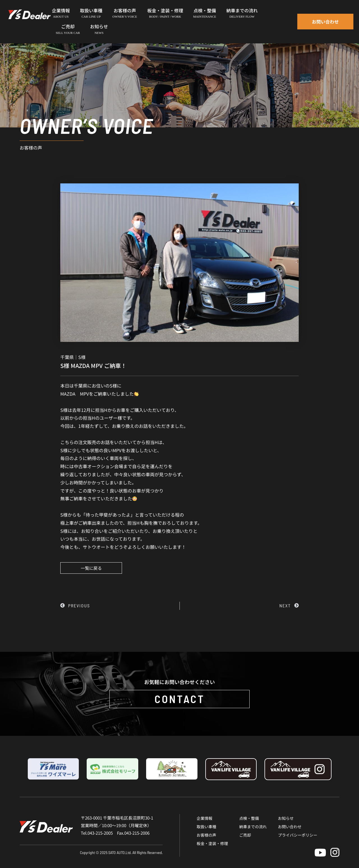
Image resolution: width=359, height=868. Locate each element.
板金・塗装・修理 (212, 843)
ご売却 (245, 835)
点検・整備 (249, 818)
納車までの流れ (253, 827)
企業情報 (204, 818)
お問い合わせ (290, 827)
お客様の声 (206, 835)
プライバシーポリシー (298, 835)
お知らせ (286, 818)
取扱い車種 (206, 827)
